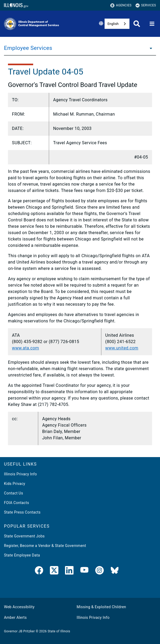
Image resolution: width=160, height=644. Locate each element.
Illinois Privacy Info (20, 474)
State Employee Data (22, 555)
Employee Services (28, 48)
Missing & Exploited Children (101, 607)
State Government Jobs (24, 536)
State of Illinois (59, 631)
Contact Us (14, 493)
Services (146, 5)
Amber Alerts (15, 617)
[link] (39, 571)
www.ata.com (25, 348)
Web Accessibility (19, 607)
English (113, 24)
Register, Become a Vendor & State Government (45, 546)
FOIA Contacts (16, 503)
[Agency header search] (137, 24)
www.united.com (122, 348)
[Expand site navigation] (152, 24)
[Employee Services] (149, 48)
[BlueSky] (115, 571)
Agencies (121, 5)
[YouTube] (84, 571)
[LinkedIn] (69, 571)
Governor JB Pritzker (19, 631)
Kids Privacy (15, 484)
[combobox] (117, 24)
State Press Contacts (22, 512)
